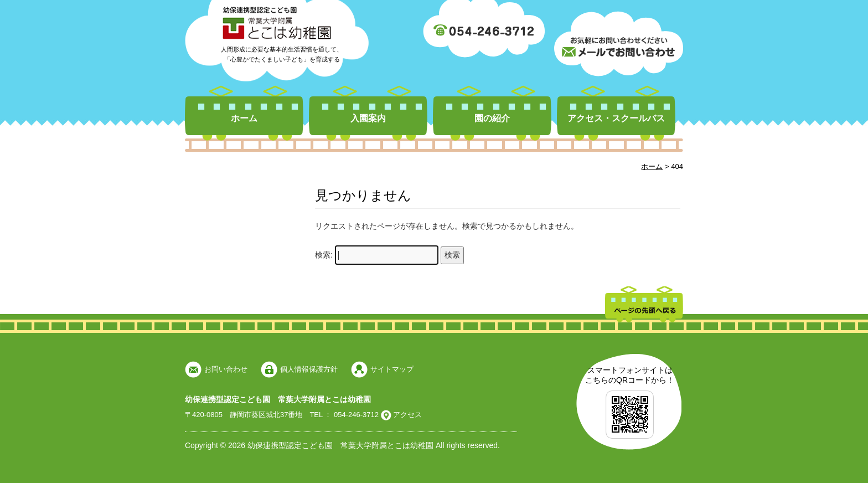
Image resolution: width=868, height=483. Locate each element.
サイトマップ (392, 369)
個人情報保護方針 (309, 369)
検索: (324, 255)
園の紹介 (492, 118)
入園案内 (368, 118)
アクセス (407, 415)
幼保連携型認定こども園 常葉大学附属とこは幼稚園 (278, 399)
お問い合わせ (226, 369)
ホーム (244, 118)
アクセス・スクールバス (616, 118)
